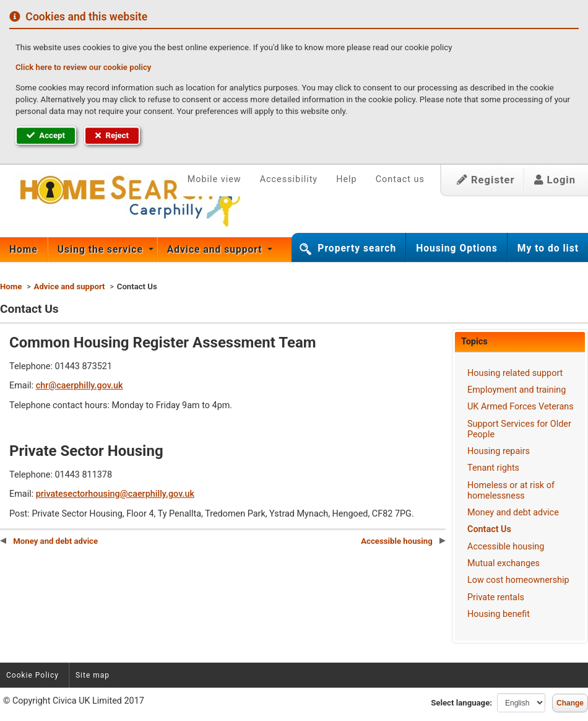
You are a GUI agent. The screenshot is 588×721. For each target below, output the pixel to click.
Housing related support (515, 373)
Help (346, 179)
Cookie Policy (32, 675)
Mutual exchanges (504, 563)
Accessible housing (506, 547)
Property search (357, 248)
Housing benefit (499, 614)
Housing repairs (499, 451)
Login (555, 180)
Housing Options (457, 248)
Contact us (400, 179)
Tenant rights (493, 468)
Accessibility (289, 179)
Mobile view (214, 179)
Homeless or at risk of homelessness (511, 491)
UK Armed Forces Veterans (521, 407)
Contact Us (489, 529)
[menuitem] (24, 250)
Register (486, 180)
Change (570, 703)
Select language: (461, 703)
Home (24, 250)
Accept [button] (46, 135)
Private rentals (496, 597)
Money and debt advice (513, 513)
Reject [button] (112, 135)
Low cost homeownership (518, 580)
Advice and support (216, 250)
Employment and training (517, 390)
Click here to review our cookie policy (83, 67)
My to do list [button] (548, 248)
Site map (93, 675)
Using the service (102, 250)
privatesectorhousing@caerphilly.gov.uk (115, 494)
